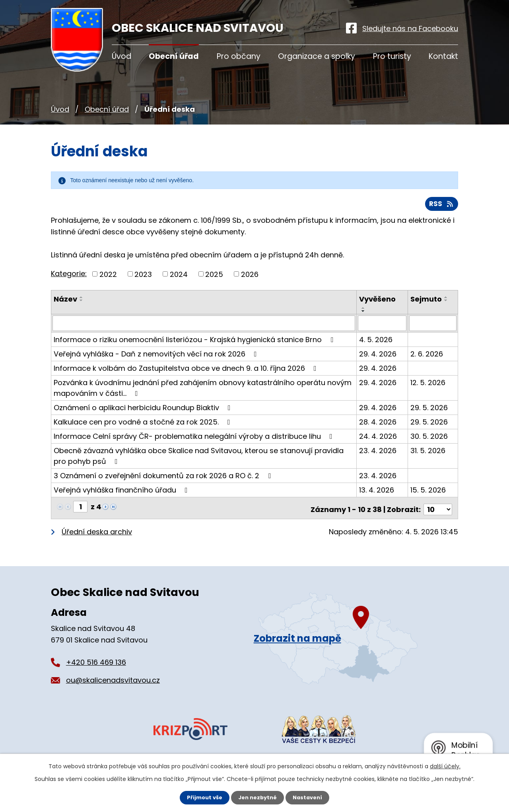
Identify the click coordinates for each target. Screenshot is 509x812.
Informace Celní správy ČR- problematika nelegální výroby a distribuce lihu (195, 439)
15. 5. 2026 (428, 493)
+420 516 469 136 (96, 662)
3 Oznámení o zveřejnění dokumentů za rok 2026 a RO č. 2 (164, 478)
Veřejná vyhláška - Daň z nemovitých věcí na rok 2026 (157, 357)
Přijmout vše (202, 797)
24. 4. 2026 (379, 439)
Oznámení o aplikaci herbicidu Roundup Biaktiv (144, 410)
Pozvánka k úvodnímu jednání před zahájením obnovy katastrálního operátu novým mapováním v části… (203, 391)
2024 (179, 277)
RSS (441, 207)
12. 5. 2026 (428, 385)
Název (65, 302)
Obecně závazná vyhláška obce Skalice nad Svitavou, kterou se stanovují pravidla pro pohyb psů (199, 459)
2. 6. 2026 (427, 357)
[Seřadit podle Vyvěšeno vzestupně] (364, 311)
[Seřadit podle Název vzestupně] (82, 300)
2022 (108, 277)
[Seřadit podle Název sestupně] (82, 304)
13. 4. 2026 (377, 493)
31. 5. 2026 (428, 453)
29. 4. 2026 (379, 357)
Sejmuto (426, 302)
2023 (143, 277)
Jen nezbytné (257, 797)
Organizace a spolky (317, 56)
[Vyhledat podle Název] (204, 326)
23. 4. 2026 (379, 453)
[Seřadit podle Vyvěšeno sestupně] (364, 314)
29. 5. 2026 (429, 410)
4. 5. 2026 (377, 342)
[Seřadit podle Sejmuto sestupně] (447, 304)
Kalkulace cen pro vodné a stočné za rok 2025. (144, 425)
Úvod (60, 109)
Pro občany (239, 56)
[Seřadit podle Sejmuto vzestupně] (447, 300)
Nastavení (310, 797)
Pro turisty (392, 56)
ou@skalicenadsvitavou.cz (113, 680)
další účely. (445, 765)
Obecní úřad (107, 109)
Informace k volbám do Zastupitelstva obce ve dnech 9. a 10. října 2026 (187, 371)
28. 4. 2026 (379, 425)
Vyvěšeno (378, 302)
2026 (250, 277)
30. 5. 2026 (429, 439)
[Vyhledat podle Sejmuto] (433, 326)
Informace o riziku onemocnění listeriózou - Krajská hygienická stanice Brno (195, 342)
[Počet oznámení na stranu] (438, 509)
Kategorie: (69, 276)
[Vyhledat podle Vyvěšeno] (383, 326)
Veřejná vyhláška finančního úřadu (122, 493)
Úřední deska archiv (97, 532)
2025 (214, 277)
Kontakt (443, 56)
